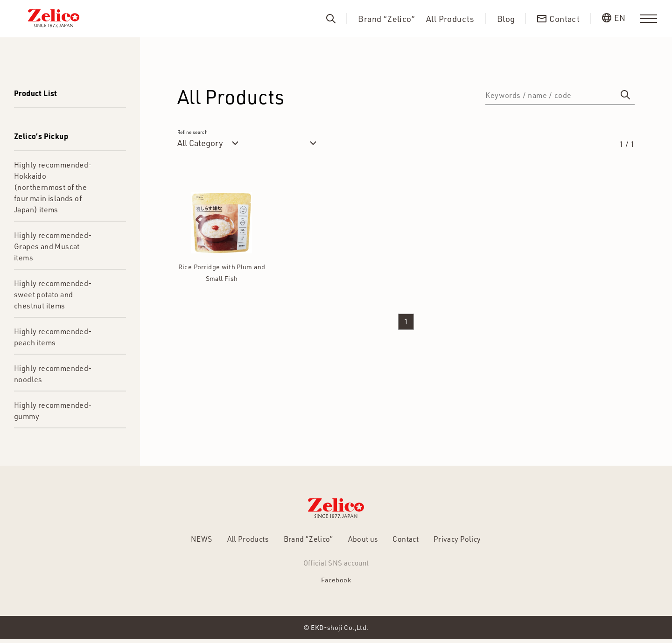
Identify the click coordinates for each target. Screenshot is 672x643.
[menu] (649, 19)
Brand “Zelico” (386, 19)
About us (365, 540)
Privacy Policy (470, 540)
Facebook (336, 582)
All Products (450, 19)
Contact (413, 540)
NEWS (186, 540)
